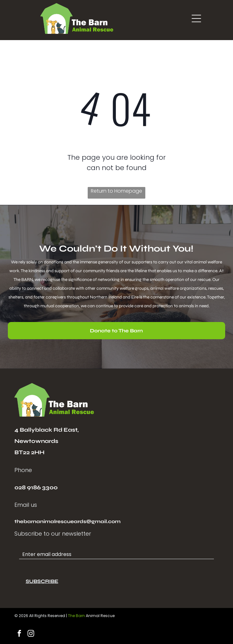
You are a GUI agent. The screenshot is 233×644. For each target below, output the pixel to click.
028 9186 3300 (36, 487)
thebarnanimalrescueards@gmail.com (67, 521)
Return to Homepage (116, 191)
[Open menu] (196, 18)
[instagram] (31, 634)
